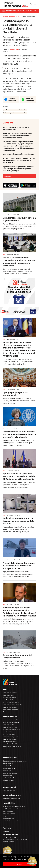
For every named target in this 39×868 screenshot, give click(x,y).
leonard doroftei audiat (18, 110)
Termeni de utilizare (10, 834)
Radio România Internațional (11, 702)
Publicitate (7, 828)
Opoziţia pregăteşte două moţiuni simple (19, 154)
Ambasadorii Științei (8, 780)
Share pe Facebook (12, 99)
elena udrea (23, 113)
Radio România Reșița (9, 734)
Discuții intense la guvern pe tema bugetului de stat (19, 128)
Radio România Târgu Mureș (11, 737)
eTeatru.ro (5, 712)
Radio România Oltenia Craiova (11, 729)
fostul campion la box (10, 113)
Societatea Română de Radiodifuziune (14, 806)
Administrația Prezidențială (10, 809)
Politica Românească (9, 16)
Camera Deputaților (8, 819)
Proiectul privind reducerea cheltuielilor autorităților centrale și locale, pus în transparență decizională (19, 136)
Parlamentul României (9, 814)
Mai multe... (8, 176)
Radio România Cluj (8, 725)
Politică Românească (9, 768)
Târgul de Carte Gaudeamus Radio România (15, 761)
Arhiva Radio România (9, 766)
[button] (27, 860)
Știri (19, 16)
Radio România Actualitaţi (10, 693)
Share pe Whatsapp (30, 99)
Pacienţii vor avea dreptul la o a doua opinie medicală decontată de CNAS (19, 512)
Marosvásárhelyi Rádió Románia (12, 746)
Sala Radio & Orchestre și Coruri (11, 799)
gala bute (6, 110)
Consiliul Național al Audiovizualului (12, 821)
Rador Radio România (9, 791)
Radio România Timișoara (10, 739)
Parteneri (6, 831)
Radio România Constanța (10, 727)
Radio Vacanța (7, 749)
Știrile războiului (7, 771)
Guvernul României (8, 811)
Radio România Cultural (9, 697)
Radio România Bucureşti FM (11, 722)
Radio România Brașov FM (10, 720)
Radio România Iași (8, 732)
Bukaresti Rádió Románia (10, 742)
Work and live (6, 783)
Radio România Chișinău (10, 707)
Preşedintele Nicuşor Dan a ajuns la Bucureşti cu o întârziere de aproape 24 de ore (19, 557)
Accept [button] (20, 864)
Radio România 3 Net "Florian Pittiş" (13, 705)
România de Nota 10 (8, 778)
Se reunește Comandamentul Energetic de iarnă (19, 649)
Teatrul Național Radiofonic (10, 710)
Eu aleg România (7, 776)
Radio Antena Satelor (9, 695)
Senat (4, 816)
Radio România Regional (10, 773)
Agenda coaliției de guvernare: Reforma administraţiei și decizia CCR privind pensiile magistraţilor (19, 169)
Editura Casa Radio (8, 764)
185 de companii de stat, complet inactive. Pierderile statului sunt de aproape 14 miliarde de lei (19, 160)
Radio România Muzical (9, 700)
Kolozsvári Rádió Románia (10, 744)
